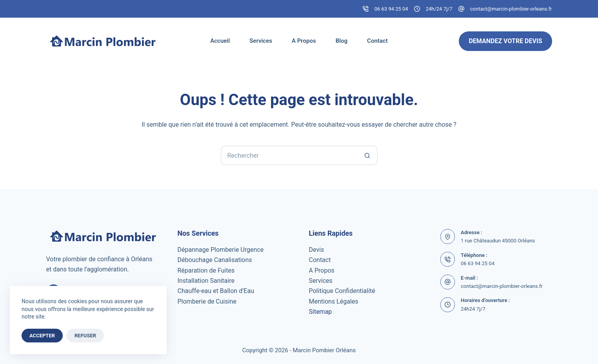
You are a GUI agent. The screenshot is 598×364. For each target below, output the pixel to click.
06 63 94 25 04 (391, 9)
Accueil (220, 41)
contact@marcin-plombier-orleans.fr (511, 9)
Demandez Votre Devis (505, 41)
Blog (342, 41)
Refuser (85, 336)
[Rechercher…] (289, 155)
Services (261, 41)
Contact (377, 41)
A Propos (304, 41)
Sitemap (321, 312)
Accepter (42, 336)
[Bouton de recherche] (368, 155)
